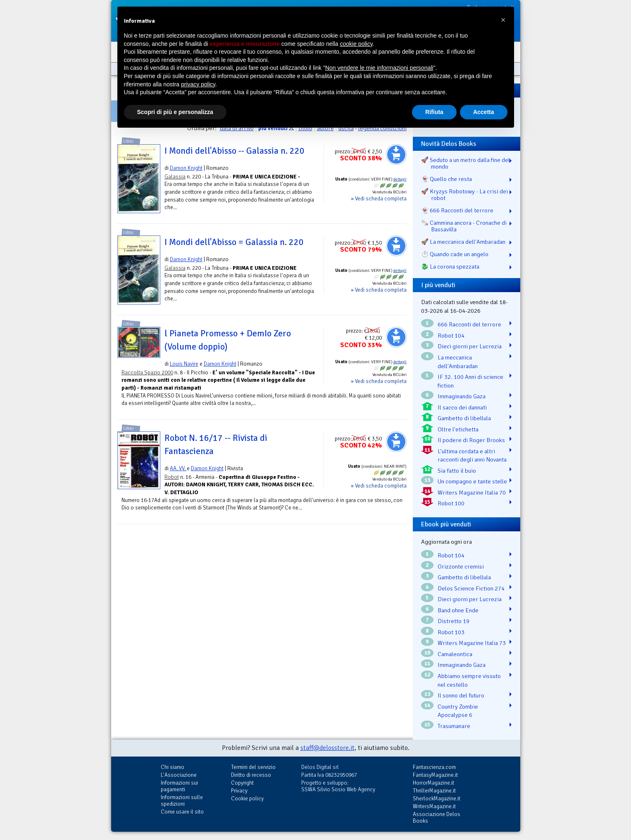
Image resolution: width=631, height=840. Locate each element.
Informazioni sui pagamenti (179, 786)
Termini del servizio (253, 767)
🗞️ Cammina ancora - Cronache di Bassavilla (464, 226)
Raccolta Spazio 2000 (147, 372)
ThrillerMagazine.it (434, 791)
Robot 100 (451, 503)
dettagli (400, 179)
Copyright (242, 783)
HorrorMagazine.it (433, 783)
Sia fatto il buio (457, 471)
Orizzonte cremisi (461, 566)
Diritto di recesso (251, 775)
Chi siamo (173, 767)
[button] (503, 20)
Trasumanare (454, 726)
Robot (172, 477)
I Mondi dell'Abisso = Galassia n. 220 (234, 242)
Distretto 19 (454, 621)
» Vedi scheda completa (379, 199)
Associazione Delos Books (437, 817)
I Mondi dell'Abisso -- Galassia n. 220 (235, 151)
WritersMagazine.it (434, 806)
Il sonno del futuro (461, 695)
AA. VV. (178, 468)
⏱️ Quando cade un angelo (455, 254)
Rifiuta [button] (434, 112)
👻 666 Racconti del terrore (457, 210)
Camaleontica (455, 654)
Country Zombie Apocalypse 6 (458, 711)
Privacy (239, 791)
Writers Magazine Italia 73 (472, 643)
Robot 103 (451, 632)
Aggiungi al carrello (396, 155)
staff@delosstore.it (327, 748)
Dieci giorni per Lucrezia (470, 346)
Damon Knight (186, 168)
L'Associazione (179, 775)
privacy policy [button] (198, 84)
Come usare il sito (182, 812)
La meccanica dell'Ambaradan (458, 362)
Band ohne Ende (458, 610)
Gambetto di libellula (464, 418)
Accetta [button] (484, 112)
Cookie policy (247, 798)
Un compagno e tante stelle (472, 481)
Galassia (175, 177)
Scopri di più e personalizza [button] (175, 112)
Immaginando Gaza (462, 396)
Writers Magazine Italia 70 (472, 493)
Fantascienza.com (434, 767)
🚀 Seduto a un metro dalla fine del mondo (466, 163)
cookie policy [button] (356, 44)
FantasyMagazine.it (435, 775)
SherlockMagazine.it (437, 798)
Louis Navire (184, 364)
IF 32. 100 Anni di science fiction (470, 381)
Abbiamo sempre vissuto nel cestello (469, 680)
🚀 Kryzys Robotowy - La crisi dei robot (464, 195)
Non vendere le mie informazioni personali (379, 68)
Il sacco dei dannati (462, 407)
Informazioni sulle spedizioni (182, 801)
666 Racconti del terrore (469, 324)
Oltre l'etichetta (458, 429)
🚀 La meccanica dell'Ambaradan (463, 242)
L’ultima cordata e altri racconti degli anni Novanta (472, 456)
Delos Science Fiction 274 (471, 588)
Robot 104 (451, 336)
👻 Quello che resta (446, 179)
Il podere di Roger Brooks (471, 440)
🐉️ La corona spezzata (450, 267)
